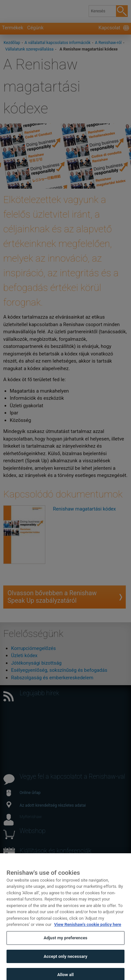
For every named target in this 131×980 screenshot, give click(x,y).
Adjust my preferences (65, 943)
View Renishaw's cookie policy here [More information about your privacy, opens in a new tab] (88, 930)
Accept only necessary (65, 962)
